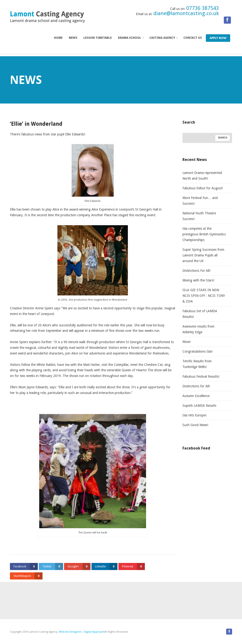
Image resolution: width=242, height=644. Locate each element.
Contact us (193, 38)
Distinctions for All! (196, 386)
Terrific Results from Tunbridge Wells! (197, 364)
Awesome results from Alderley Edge (198, 329)
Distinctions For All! (196, 271)
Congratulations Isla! (197, 351)
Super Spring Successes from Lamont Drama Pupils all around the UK (203, 255)
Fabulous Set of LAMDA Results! (200, 314)
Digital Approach (94, 632)
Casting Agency (164, 38)
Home (58, 38)
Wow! (186, 342)
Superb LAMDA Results (199, 406)
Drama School (131, 38)
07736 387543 (203, 8)
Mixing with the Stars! (198, 280)
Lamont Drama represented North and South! (202, 176)
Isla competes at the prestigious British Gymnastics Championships (204, 234)
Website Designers (70, 632)
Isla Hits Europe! (194, 415)
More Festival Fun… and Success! (200, 201)
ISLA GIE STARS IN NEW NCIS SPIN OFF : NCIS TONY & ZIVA (204, 296)
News (73, 38)
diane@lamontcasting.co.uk (186, 13)
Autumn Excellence (196, 396)
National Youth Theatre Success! (199, 216)
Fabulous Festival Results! (201, 376)
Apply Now (218, 38)
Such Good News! (195, 425)
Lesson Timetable (98, 38)
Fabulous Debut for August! (203, 188)
